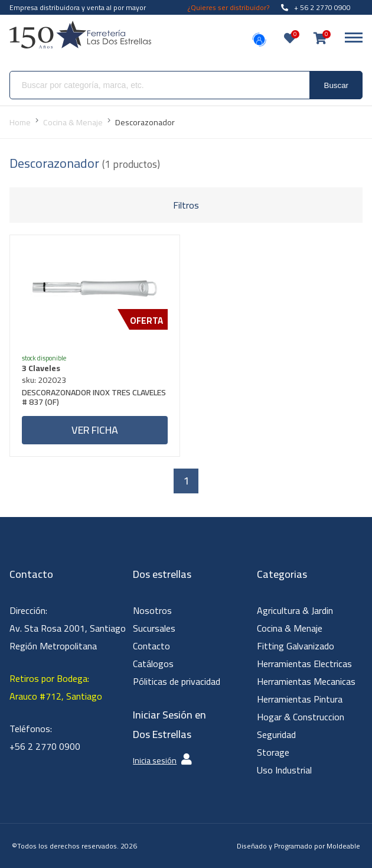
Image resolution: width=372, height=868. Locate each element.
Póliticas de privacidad (177, 681)
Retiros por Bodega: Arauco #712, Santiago (56, 687)
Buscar (336, 85)
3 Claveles (41, 368)
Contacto (151, 646)
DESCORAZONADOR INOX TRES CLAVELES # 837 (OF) (94, 399)
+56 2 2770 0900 (45, 746)
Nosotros (152, 610)
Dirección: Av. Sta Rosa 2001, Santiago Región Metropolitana (68, 628)
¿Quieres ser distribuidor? (229, 7)
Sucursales (154, 628)
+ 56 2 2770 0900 (316, 7)
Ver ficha (95, 430)
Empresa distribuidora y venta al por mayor (78, 7)
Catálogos (153, 664)
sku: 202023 (44, 380)
